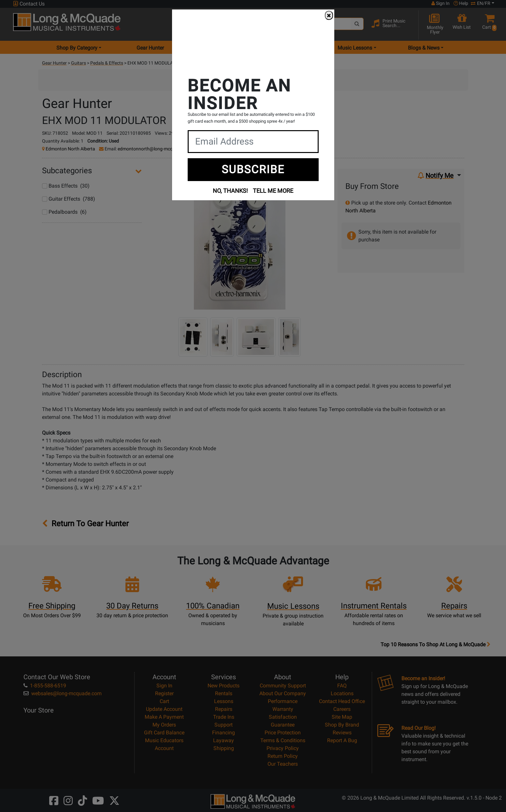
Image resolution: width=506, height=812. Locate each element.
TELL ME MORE (273, 191)
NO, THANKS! (230, 191)
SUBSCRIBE (253, 169)
